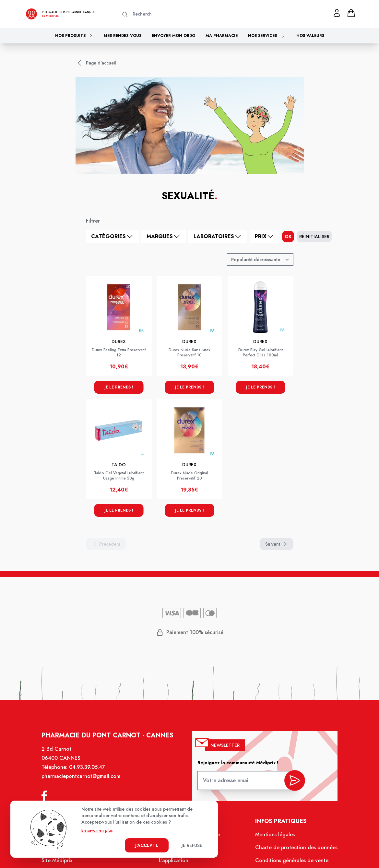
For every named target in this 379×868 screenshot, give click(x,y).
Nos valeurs (310, 36)
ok (288, 237)
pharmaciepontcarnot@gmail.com (84, 781)
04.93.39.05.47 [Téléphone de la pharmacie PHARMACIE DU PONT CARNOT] (90, 772)
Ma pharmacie (222, 36)
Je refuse (192, 845)
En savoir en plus (97, 830)
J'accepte (147, 845)
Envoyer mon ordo (173, 36)
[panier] (351, 13)
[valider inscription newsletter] (292, 783)
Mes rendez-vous (123, 36)
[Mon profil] (337, 13)
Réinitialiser (314, 237)
